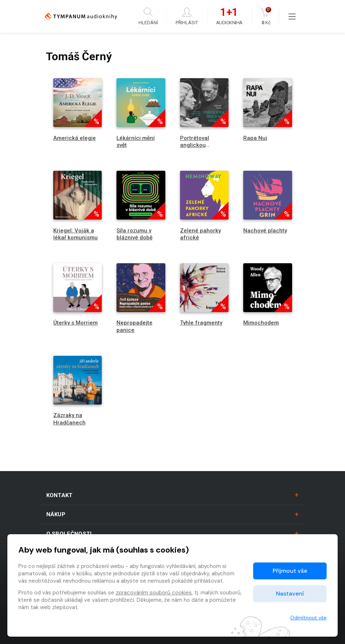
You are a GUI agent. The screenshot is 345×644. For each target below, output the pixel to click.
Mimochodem (261, 323)
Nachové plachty (265, 231)
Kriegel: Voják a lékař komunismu (76, 234)
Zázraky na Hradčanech (69, 419)
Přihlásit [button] (187, 16)
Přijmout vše (290, 571)
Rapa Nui (255, 138)
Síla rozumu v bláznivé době (134, 234)
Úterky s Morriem (76, 323)
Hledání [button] (148, 16)
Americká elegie (75, 138)
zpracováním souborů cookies (154, 593)
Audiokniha (229, 17)
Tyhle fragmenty (201, 323)
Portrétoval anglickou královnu (195, 145)
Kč (266, 16)
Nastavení (290, 594)
